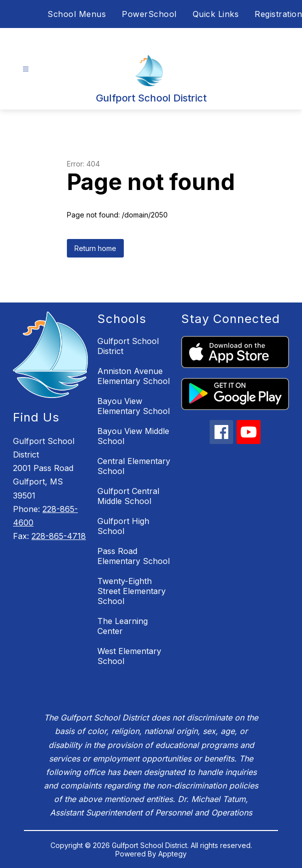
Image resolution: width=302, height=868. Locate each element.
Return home (95, 248)
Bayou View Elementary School (134, 406)
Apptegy (172, 854)
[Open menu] (26, 69)
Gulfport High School (123, 526)
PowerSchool (149, 14)
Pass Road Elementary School (134, 556)
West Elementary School (129, 656)
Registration (278, 14)
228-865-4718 (59, 536)
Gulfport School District (128, 346)
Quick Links (216, 14)
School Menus (77, 14)
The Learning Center (123, 626)
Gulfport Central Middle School (128, 496)
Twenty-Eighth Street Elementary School (132, 591)
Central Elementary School (134, 466)
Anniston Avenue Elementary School (134, 376)
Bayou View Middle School (133, 436)
